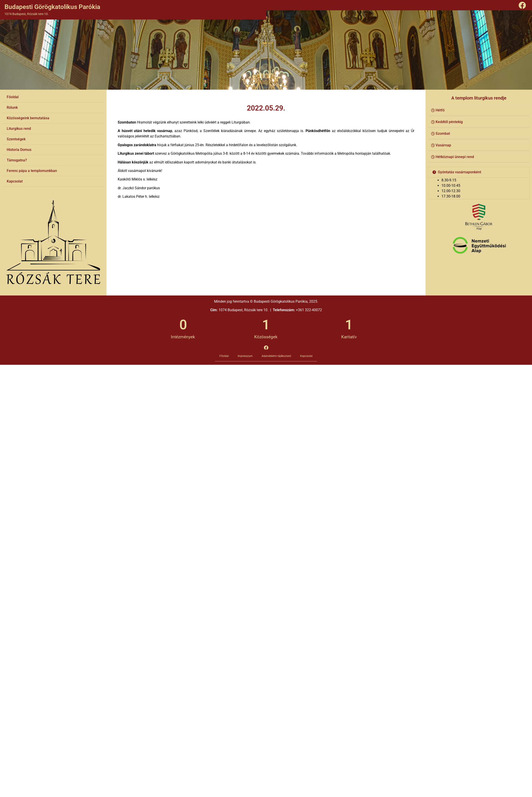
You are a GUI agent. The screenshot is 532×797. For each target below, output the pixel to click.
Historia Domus (19, 150)
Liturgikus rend (19, 129)
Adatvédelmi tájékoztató (276, 356)
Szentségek (16, 139)
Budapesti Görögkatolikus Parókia (52, 7)
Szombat (443, 134)
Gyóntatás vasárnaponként (459, 172)
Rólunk (12, 107)
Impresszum (245, 356)
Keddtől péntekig (449, 122)
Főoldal (13, 97)
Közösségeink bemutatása (28, 118)
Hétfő (440, 110)
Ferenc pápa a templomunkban (32, 171)
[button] (479, 110)
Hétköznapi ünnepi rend (455, 157)
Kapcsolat (15, 181)
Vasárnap (443, 145)
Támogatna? (17, 160)
